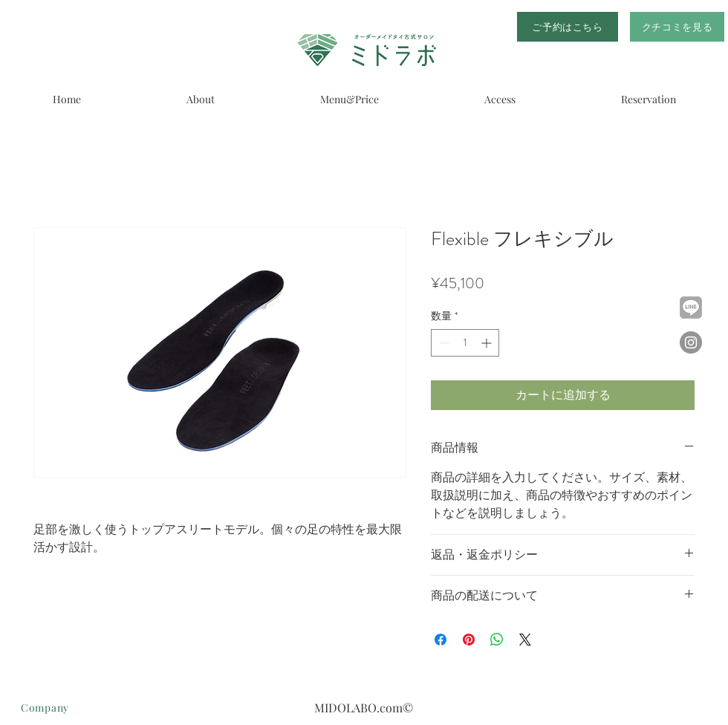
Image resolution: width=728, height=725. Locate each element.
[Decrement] (442, 343)
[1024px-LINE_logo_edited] (691, 308)
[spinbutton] (465, 343)
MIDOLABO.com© (364, 708)
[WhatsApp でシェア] (497, 640)
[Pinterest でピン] (469, 640)
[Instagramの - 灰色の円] (691, 342)
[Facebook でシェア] (441, 640)
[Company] (77, 707)
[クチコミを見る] (677, 27)
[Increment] (488, 343)
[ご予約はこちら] (568, 27)
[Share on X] (525, 640)
